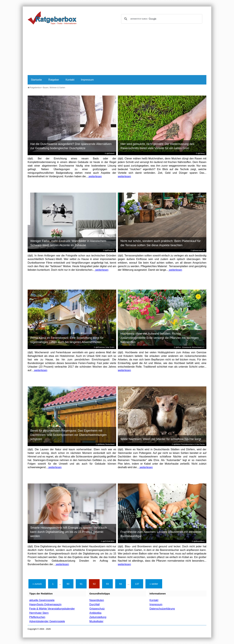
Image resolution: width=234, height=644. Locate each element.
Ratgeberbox (34, 88)
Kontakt (70, 80)
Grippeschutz (97, 609)
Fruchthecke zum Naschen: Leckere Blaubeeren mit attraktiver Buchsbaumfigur (161, 534)
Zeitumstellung (98, 617)
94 (121, 584)
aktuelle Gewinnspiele (42, 600)
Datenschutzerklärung (162, 609)
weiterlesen (95, 176)
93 (107, 584)
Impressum (87, 80)
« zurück (37, 584)
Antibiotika (95, 613)
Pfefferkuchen (37, 617)
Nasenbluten (97, 600)
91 (81, 584)
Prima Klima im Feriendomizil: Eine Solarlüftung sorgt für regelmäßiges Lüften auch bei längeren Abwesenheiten (67, 340)
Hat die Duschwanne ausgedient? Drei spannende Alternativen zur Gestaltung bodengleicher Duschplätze (71, 146)
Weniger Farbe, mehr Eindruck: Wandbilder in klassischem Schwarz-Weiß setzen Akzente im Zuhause (68, 243)
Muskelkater (96, 621)
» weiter (154, 584)
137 (137, 584)
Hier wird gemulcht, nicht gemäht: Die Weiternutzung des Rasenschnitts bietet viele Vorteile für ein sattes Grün (157, 146)
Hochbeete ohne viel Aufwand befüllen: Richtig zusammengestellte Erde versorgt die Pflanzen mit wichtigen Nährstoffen (159, 338)
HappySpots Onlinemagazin (45, 604)
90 (68, 584)
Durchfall (94, 604)
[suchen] (161, 19)
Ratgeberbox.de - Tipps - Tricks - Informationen (52, 18)
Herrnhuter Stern (39, 613)
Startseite (36, 80)
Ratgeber (54, 80)
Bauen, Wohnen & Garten (54, 88)
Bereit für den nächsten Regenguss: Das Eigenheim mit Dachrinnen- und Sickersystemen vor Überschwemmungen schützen (68, 435)
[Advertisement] (117, 51)
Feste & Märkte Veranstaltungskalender (52, 609)
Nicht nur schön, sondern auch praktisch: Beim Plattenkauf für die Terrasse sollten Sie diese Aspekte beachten (160, 243)
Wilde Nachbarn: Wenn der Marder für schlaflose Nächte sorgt (161, 439)
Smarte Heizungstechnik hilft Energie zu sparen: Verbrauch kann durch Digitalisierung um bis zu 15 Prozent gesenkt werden (68, 532)
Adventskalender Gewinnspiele (47, 621)
